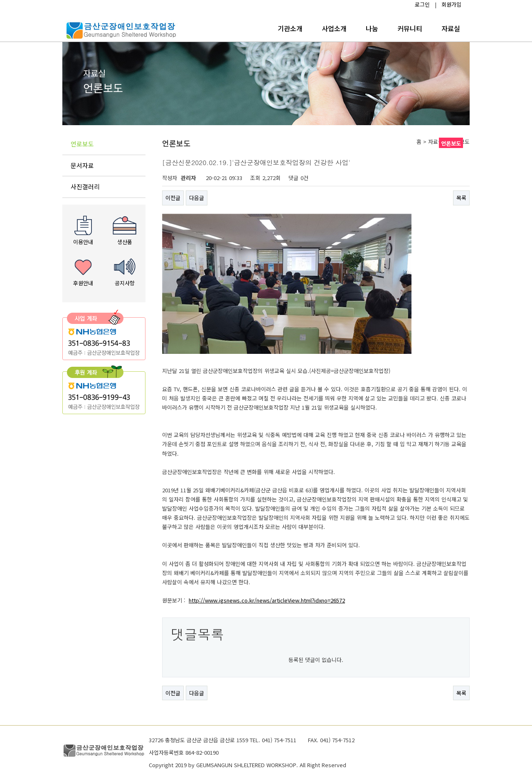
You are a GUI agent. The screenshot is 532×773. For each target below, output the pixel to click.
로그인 (422, 4)
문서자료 (82, 165)
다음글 (197, 198)
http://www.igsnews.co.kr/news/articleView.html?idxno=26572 (267, 600)
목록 (461, 198)
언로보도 (82, 144)
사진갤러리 (85, 186)
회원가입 (451, 4)
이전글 (173, 198)
